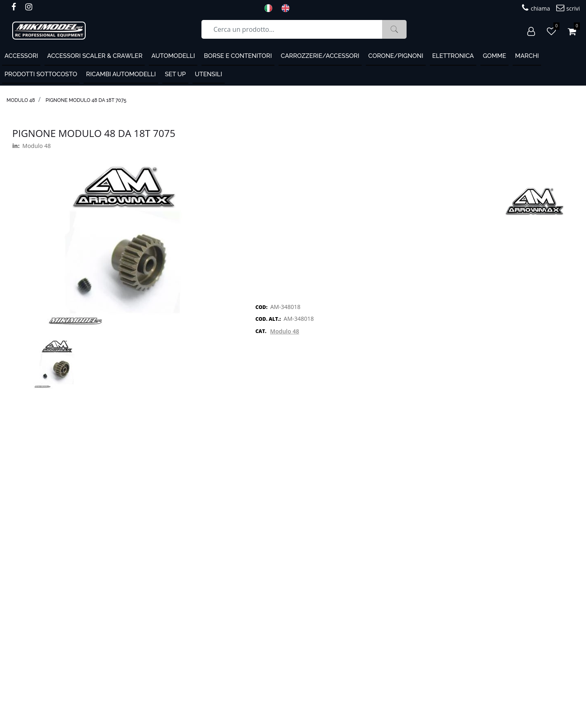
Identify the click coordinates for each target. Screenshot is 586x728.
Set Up (175, 74)
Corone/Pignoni (396, 56)
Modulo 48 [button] (284, 331)
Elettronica (453, 56)
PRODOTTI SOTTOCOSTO (41, 74)
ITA (271, 8)
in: (16, 146)
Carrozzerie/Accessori (320, 56)
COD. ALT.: (268, 319)
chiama (536, 8)
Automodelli (173, 56)
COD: (261, 307)
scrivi (568, 8)
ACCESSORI (21, 56)
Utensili (209, 74)
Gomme (494, 56)
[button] (394, 29)
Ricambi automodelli (121, 74)
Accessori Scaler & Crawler (95, 56)
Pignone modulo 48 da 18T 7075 (86, 100)
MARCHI (527, 56)
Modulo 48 (21, 100)
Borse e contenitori (238, 56)
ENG (288, 8)
